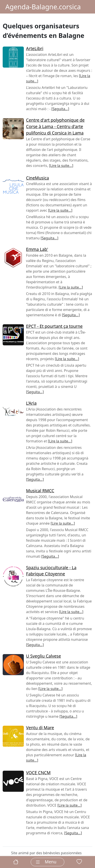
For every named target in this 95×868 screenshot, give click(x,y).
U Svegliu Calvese (43, 656)
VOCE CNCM (38, 773)
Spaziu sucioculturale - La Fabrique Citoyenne (51, 571)
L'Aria (31, 403)
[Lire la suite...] (61, 166)
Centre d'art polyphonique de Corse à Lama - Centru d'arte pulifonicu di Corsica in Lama (55, 126)
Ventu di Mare (40, 728)
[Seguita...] (60, 109)
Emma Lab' (37, 249)
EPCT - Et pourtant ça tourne (54, 326)
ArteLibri (35, 48)
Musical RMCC (40, 491)
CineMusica (37, 178)
